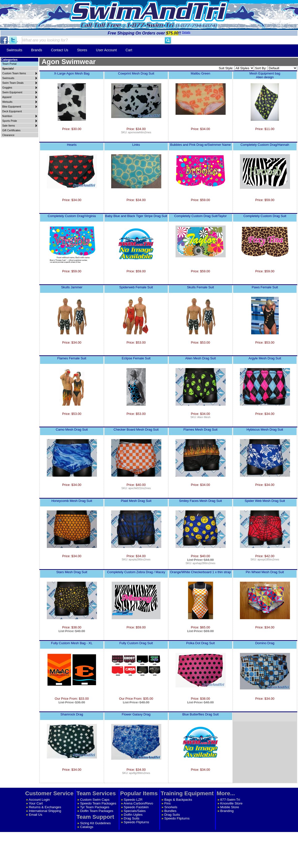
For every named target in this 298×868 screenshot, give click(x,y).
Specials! (8, 69)
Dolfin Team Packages (97, 811)
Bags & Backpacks (178, 800)
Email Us (35, 815)
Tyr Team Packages (95, 807)
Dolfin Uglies (133, 815)
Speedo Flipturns (136, 822)
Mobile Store (230, 807)
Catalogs (87, 827)
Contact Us (59, 50)
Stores (82, 50)
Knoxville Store (232, 803)
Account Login (39, 800)
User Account (106, 50)
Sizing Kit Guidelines (95, 823)
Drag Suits (131, 818)
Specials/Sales (135, 811)
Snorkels (171, 807)
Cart (129, 50)
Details (186, 32)
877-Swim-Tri (230, 800)
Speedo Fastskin (136, 807)
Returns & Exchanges (45, 807)
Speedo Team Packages (98, 803)
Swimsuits (14, 50)
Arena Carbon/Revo (138, 803)
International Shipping (45, 811)
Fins (167, 803)
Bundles (170, 811)
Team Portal (9, 64)
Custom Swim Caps (95, 800)
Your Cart (36, 803)
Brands (37, 50)
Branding (227, 811)
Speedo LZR (133, 800)
